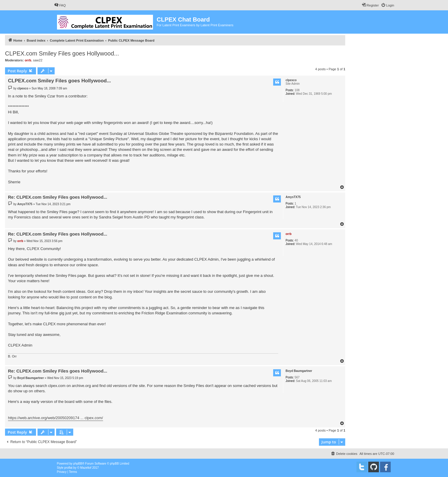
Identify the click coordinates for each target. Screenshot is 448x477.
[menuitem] (60, 5)
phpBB (78, 464)
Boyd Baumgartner (299, 371)
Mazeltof (86, 468)
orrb (28, 60)
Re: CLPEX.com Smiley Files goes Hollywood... (58, 197)
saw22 (38, 60)
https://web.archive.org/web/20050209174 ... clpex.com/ (56, 418)
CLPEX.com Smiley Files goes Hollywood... (62, 53)
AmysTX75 (293, 197)
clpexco (291, 80)
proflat (69, 468)
